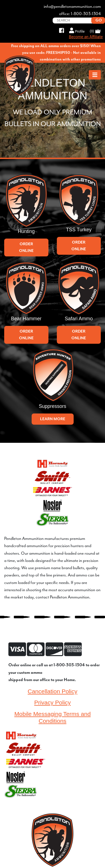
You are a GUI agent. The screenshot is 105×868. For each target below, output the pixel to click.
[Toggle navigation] (95, 75)
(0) (95, 31)
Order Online (26, 247)
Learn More (53, 419)
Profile (77, 31)
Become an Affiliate (86, 37)
